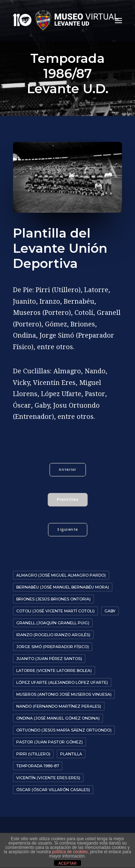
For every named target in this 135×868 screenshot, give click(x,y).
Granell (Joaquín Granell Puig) (53, 623)
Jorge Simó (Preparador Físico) (53, 647)
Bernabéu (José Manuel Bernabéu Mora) (63, 587)
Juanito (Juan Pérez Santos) (49, 659)
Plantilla (71, 754)
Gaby (110, 611)
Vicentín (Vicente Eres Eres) (48, 778)
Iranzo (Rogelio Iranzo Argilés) (53, 635)
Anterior (67, 470)
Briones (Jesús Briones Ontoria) (53, 599)
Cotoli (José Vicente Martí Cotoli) (55, 611)
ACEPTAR (67, 863)
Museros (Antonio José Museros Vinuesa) (64, 694)
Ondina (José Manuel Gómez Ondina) (58, 718)
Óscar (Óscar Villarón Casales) (53, 790)
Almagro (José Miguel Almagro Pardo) (61, 575)
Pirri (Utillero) (33, 754)
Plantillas (68, 500)
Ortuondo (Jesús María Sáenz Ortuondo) (64, 730)
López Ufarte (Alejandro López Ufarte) (62, 682)
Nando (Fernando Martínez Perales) (59, 706)
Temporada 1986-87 (38, 766)
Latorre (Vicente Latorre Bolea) (54, 670)
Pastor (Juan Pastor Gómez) (49, 742)
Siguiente (67, 530)
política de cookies (70, 852)
